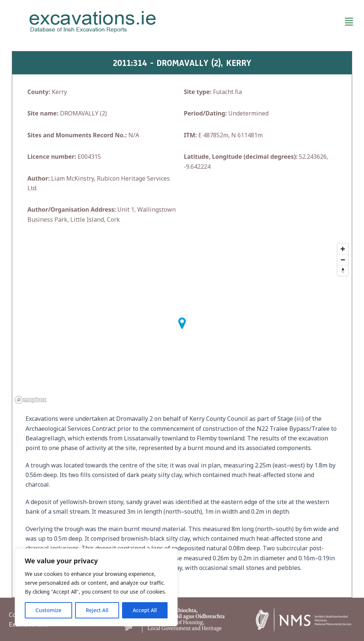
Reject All (97, 610)
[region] (96, 587)
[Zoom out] (343, 260)
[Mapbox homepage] (31, 400)
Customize (48, 610)
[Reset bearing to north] (343, 270)
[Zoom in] (343, 249)
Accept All (145, 610)
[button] (271, 22)
